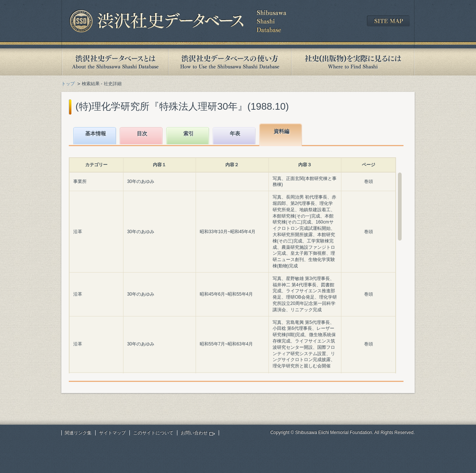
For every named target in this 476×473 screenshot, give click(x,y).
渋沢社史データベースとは (115, 62)
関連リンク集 (78, 433)
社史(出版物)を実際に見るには (353, 62)
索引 (189, 133)
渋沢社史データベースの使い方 (230, 62)
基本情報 (96, 133)
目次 (142, 133)
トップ (68, 84)
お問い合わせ (194, 433)
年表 (235, 133)
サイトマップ (112, 433)
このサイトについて (153, 433)
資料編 (282, 131)
